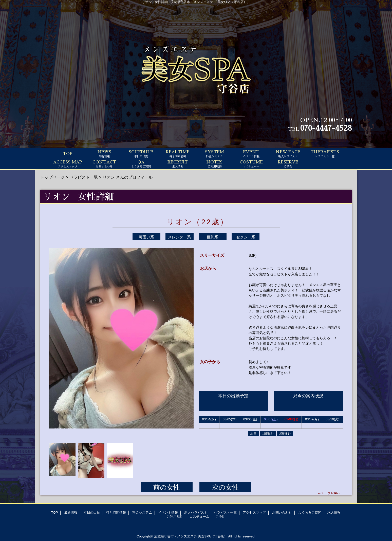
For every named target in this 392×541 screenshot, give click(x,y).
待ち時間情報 (116, 512)
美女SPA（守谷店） (213, 536)
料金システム (142, 512)
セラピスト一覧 (84, 177)
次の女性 (225, 487)
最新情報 (71, 512)
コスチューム (199, 517)
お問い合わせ (282, 512)
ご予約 (220, 517)
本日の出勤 (92, 512)
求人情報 (334, 512)
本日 (253, 434)
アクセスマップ (254, 512)
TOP (68, 154)
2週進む (285, 434)
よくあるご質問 (310, 512)
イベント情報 (168, 512)
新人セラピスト (196, 512)
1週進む (268, 434)
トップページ (52, 177)
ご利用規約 (175, 517)
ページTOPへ (331, 493)
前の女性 (167, 487)
